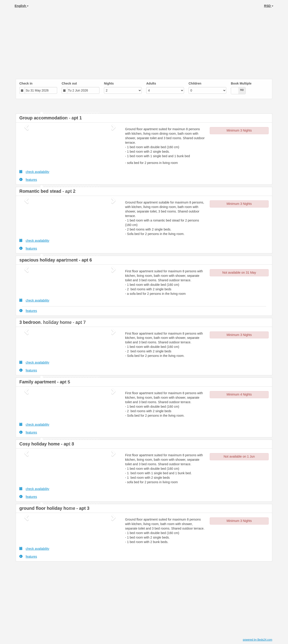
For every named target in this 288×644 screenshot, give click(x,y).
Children (195, 83)
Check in (26, 83)
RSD (269, 6)
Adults (151, 83)
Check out (69, 83)
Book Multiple (241, 83)
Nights (109, 83)
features (28, 180)
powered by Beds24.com (258, 640)
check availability (34, 172)
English (22, 6)
